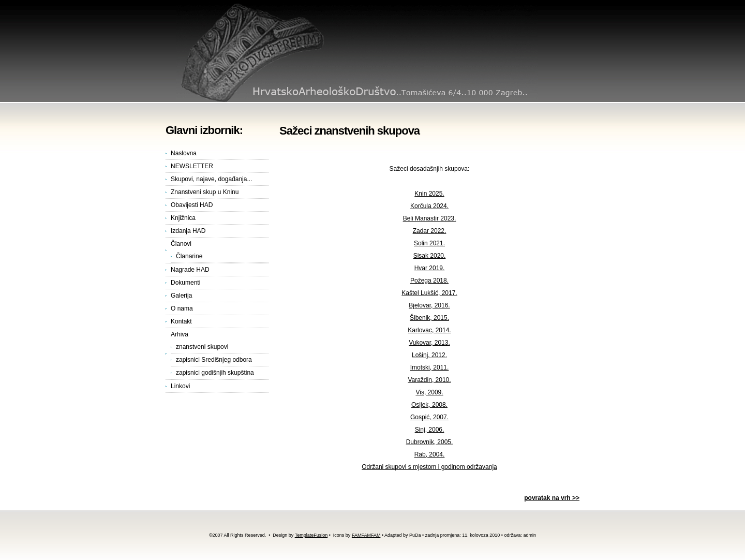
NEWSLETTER (192, 166)
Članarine (189, 256)
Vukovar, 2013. (429, 343)
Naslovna (184, 153)
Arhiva (180, 334)
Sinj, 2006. (430, 430)
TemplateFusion (311, 535)
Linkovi (180, 386)
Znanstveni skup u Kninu (205, 192)
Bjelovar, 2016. (429, 305)
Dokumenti (185, 283)
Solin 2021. (429, 243)
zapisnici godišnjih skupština (215, 373)
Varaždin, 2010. (429, 380)
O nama (182, 308)
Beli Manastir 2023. (430, 218)
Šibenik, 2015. (429, 318)
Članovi (181, 244)
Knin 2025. (429, 194)
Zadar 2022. (430, 231)
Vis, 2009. (429, 392)
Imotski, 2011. (430, 367)
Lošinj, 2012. (429, 355)
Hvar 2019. (430, 268)
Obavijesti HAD (192, 205)
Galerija (181, 296)
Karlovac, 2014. (429, 330)
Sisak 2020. (430, 256)
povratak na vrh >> (552, 498)
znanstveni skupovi (202, 347)
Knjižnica (183, 218)
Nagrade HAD (190, 270)
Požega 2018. (429, 281)
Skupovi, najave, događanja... (211, 179)
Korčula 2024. (429, 206)
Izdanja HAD (188, 231)
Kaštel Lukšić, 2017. (429, 293)
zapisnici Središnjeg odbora (214, 360)
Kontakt (181, 321)
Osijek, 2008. (429, 405)
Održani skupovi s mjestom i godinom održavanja (429, 467)
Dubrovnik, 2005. (430, 442)
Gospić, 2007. (429, 417)
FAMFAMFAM (366, 535)
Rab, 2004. (430, 454)
